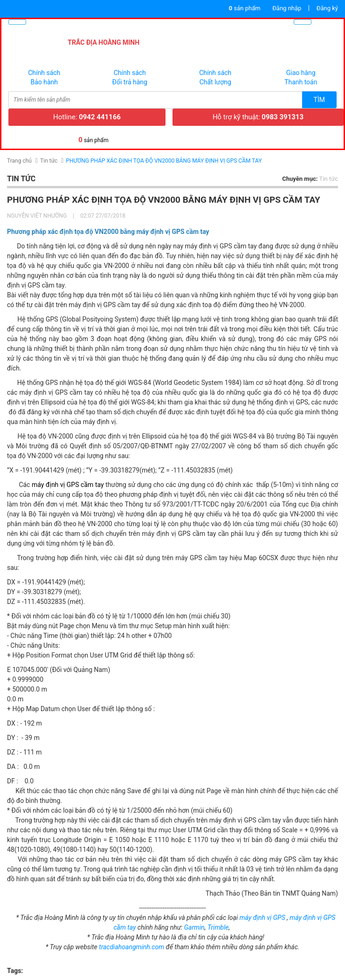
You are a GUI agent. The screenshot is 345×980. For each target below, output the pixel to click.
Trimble (218, 927)
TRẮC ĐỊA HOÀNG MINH (103, 42)
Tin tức (49, 161)
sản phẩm (245, 8)
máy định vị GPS (262, 918)
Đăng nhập (287, 8)
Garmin (194, 927)
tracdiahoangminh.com (131, 947)
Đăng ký (327, 8)
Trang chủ (19, 161)
